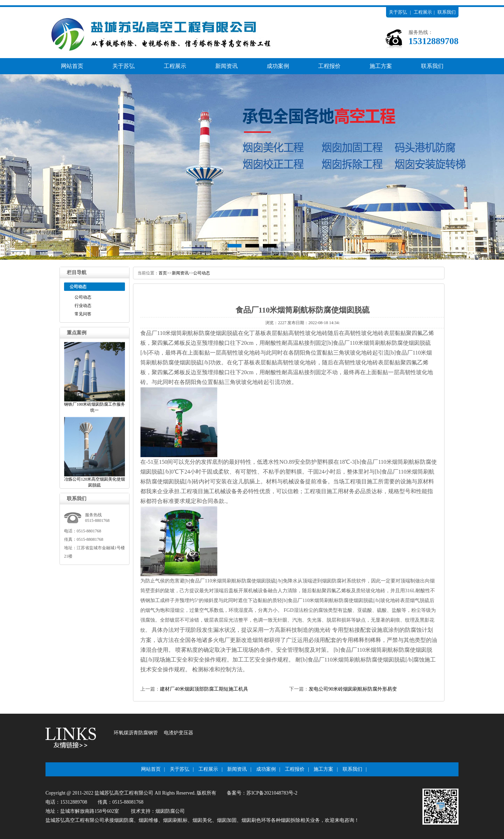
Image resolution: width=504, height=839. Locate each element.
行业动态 (83, 306)
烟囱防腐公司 (170, 811)
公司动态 (83, 297)
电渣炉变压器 (178, 733)
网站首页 (72, 66)
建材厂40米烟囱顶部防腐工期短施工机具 (204, 689)
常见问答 (83, 314)
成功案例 (278, 66)
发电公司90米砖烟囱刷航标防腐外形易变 (353, 689)
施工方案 (381, 66)
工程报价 (329, 66)
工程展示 (423, 12)
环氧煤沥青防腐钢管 (136, 733)
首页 (163, 273)
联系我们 (447, 12)
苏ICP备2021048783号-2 (272, 793)
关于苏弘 (398, 12)
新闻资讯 (226, 66)
